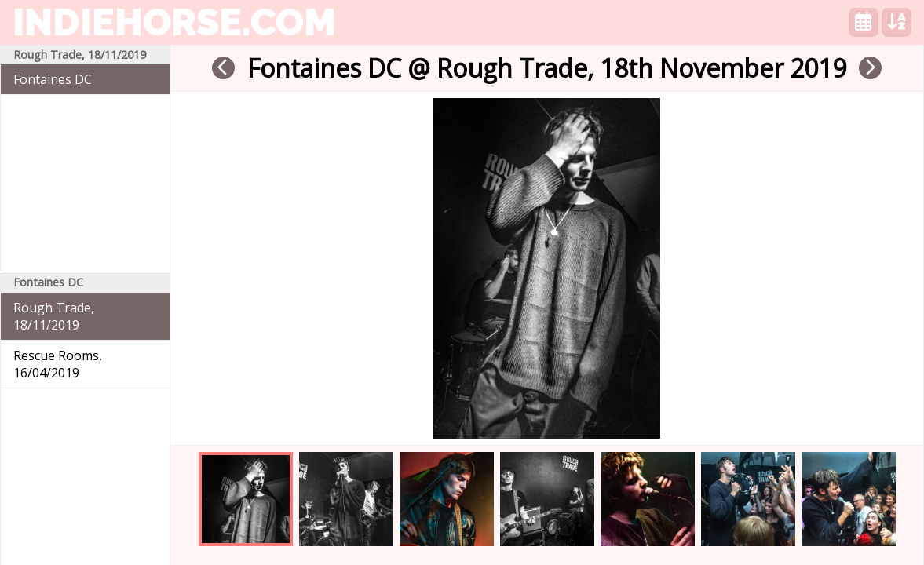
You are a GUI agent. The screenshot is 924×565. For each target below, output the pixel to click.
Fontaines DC (53, 79)
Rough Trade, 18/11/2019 (54, 316)
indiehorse (174, 22)
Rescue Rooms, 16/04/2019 (58, 364)
